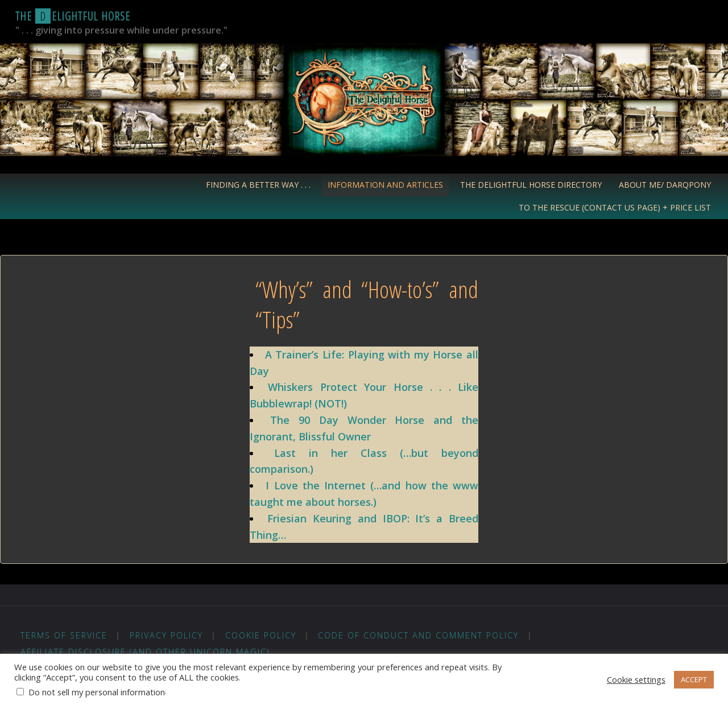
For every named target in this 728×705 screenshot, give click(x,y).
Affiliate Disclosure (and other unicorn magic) (145, 652)
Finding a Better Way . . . (258, 185)
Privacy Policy (166, 635)
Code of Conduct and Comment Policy (418, 635)
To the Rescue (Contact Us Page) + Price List (615, 207)
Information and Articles (385, 185)
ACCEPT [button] (694, 679)
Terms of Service (64, 635)
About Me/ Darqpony (665, 185)
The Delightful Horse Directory (531, 185)
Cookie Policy (261, 635)
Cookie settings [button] (636, 679)
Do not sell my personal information (97, 692)
